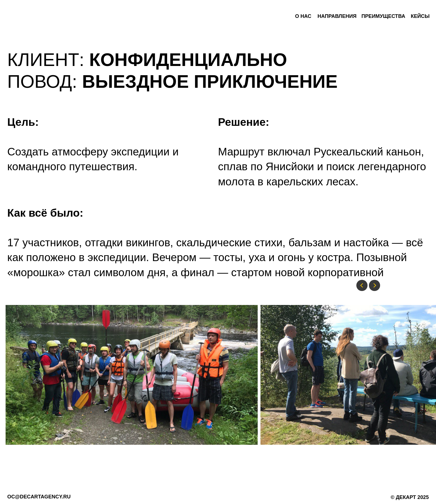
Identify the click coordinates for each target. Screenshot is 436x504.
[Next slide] (375, 285)
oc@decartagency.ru (39, 497)
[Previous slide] (362, 285)
